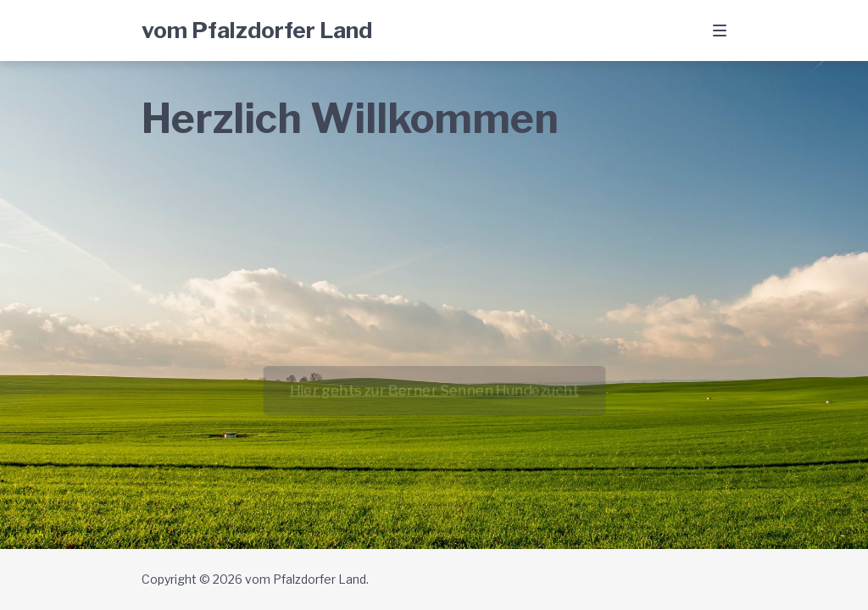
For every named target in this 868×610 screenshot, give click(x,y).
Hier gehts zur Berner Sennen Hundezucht (434, 390)
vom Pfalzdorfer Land (257, 30)
